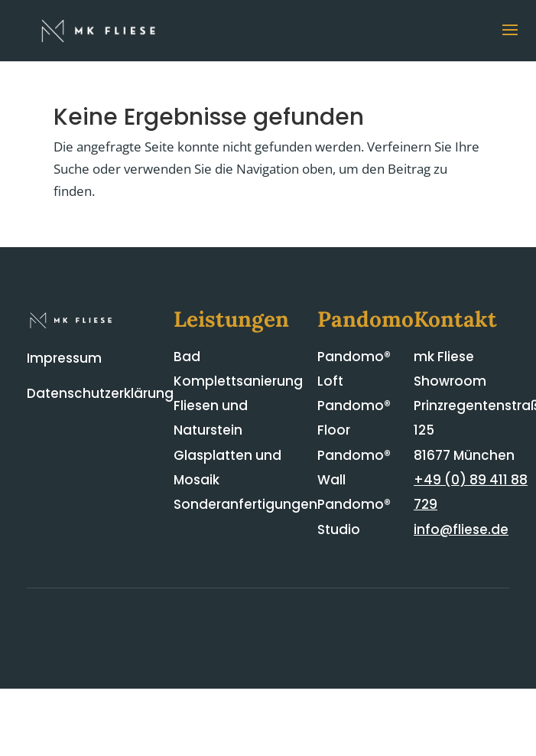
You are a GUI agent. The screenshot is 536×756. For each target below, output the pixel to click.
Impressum (64, 358)
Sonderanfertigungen (245, 504)
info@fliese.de (461, 530)
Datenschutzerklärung (100, 393)
